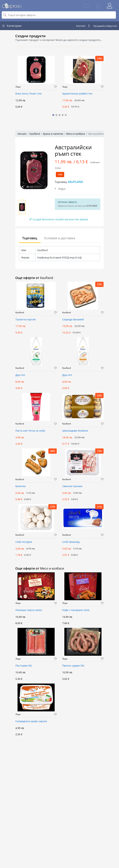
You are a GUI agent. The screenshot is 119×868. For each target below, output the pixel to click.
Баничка (21, 486)
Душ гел (20, 375)
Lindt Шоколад (71, 542)
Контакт (81, 26)
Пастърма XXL (24, 666)
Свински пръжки (72, 486)
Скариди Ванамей (73, 320)
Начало (22, 134)
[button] (53, 115)
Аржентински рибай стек (77, 94)
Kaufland (35, 134)
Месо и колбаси (76, 134)
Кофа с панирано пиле (76, 610)
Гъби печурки (24, 542)
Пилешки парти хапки (29, 610)
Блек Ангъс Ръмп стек (29, 94)
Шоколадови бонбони (75, 431)
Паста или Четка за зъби (30, 431)
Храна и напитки (53, 134)
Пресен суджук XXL (73, 666)
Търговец (30, 238)
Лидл (18, 87)
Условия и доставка (60, 238)
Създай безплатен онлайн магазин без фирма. (59, 219)
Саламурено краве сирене (31, 721)
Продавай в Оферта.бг (105, 26)
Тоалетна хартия (25, 320)
